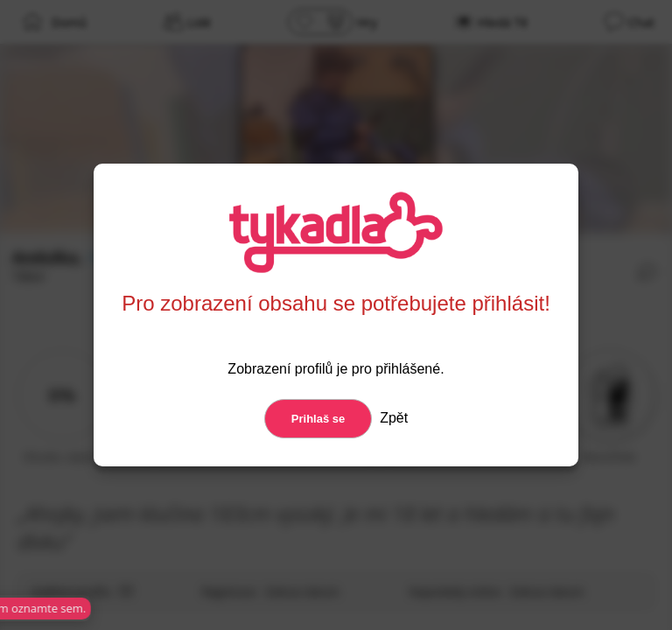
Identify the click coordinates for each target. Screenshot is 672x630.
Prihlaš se (318, 419)
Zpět (392, 418)
